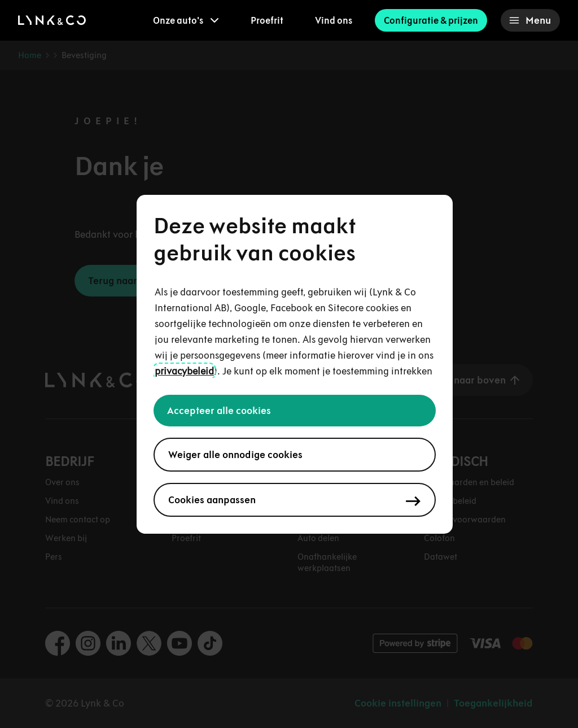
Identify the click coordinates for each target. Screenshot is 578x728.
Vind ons (334, 20)
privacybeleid (184, 371)
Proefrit (267, 20)
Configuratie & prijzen (431, 20)
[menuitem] (186, 20)
